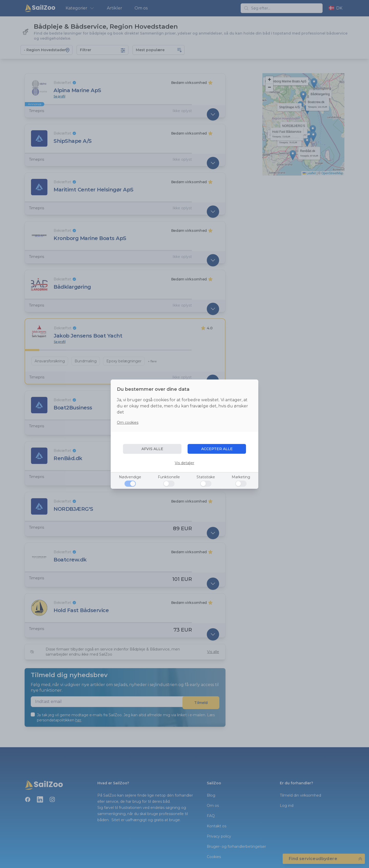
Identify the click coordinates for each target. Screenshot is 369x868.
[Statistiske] (206, 484)
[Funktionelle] (169, 484)
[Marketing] (241, 484)
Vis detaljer (184, 463)
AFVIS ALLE (152, 449)
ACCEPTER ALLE (217, 449)
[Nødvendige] (130, 484)
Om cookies (128, 422)
